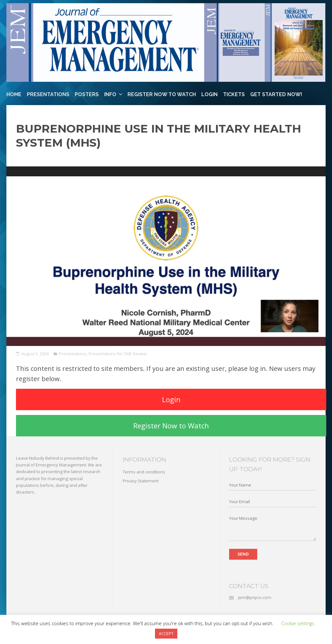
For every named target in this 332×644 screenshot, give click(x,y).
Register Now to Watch (162, 94)
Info (110, 94)
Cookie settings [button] (298, 623)
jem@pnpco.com (255, 597)
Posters (87, 94)
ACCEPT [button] (166, 633)
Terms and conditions (144, 472)
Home (14, 94)
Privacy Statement (141, 481)
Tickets (234, 94)
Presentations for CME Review (118, 354)
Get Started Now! (276, 94)
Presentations (48, 94)
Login (209, 94)
